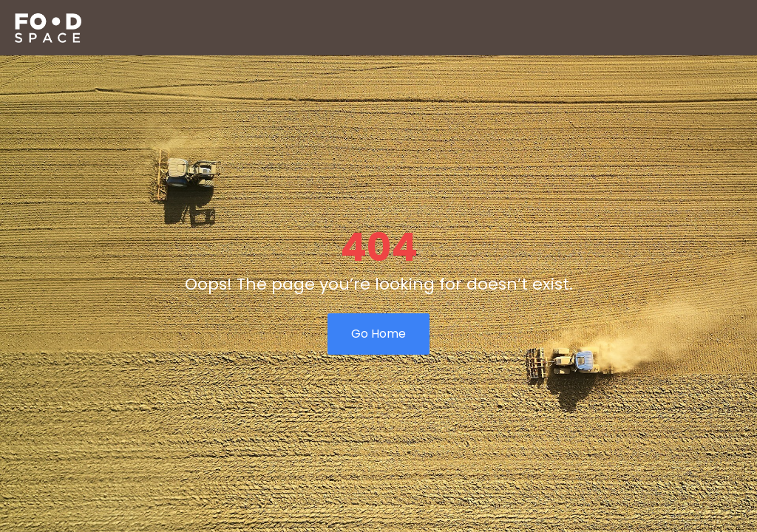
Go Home (378, 334)
